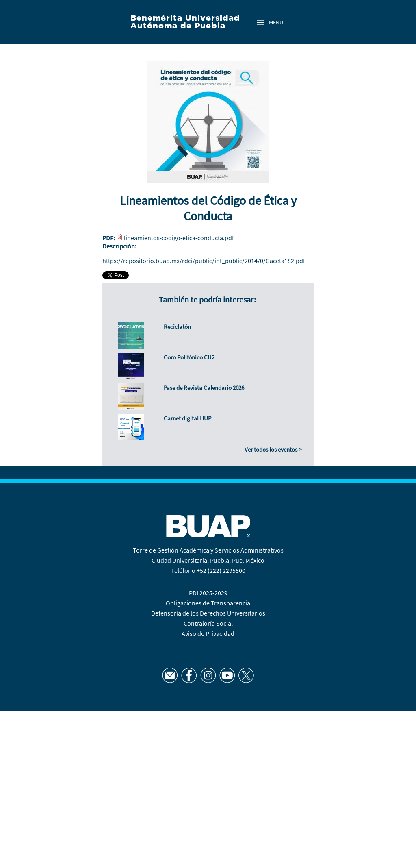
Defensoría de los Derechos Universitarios (208, 613)
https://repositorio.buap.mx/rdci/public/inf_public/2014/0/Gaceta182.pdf (204, 261)
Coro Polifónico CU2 (189, 357)
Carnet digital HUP (187, 418)
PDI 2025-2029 (208, 593)
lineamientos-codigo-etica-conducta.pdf (179, 238)
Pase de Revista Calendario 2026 (204, 388)
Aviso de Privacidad (208, 633)
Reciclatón (177, 327)
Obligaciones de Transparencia (208, 603)
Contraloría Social (208, 623)
